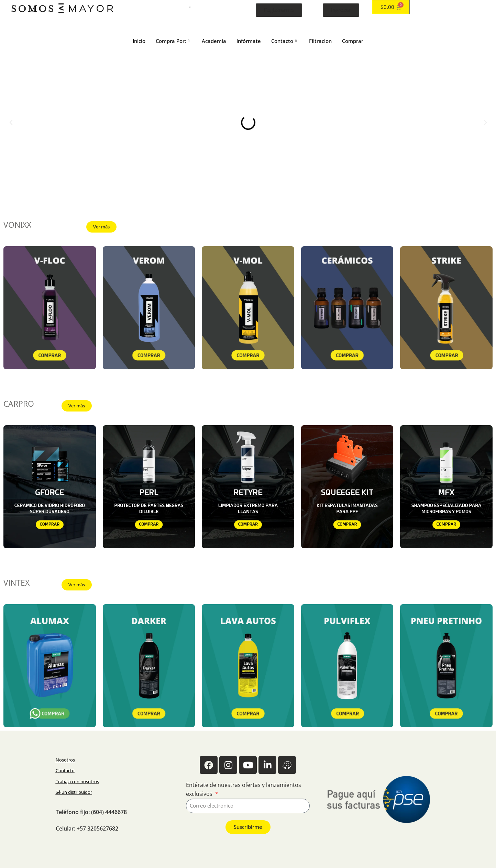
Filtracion (320, 41)
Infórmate (249, 41)
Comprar (353, 41)
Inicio (139, 41)
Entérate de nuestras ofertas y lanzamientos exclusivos (244, 789)
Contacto (284, 41)
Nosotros (65, 760)
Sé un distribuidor (74, 792)
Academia (214, 41)
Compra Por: (173, 41)
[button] (11, 123)
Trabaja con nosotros (77, 781)
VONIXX (17, 225)
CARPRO (19, 404)
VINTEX (16, 583)
